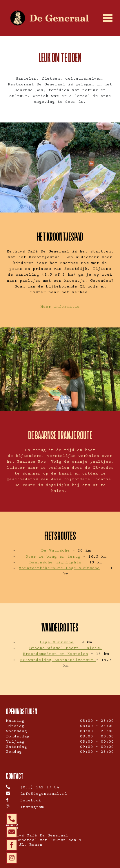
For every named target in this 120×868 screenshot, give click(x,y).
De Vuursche (56, 551)
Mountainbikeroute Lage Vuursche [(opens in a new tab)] (59, 569)
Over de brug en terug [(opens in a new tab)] (53, 557)
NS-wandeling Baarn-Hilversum (58, 660)
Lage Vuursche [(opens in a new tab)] (57, 643)
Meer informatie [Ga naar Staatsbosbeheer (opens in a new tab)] (60, 307)
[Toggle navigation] (108, 18)
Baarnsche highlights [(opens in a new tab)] (55, 563)
